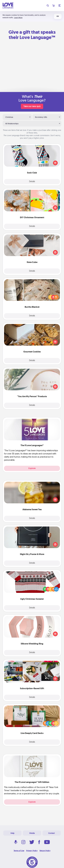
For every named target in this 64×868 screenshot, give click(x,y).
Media (32, 833)
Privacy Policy (32, 851)
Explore (32, 468)
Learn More (18, 18)
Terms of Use (19, 851)
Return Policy (45, 851)
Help (12, 833)
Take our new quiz (32, 106)
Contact (52, 833)
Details (32, 182)
